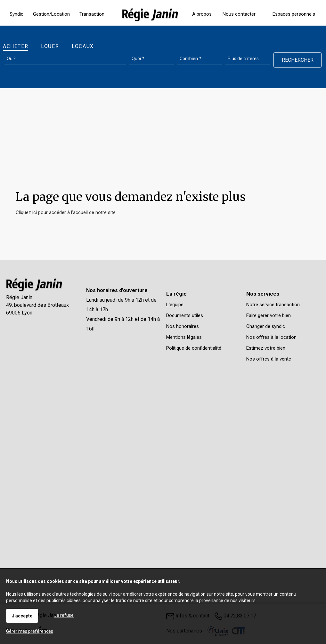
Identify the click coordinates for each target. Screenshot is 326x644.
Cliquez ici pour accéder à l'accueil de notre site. (66, 212)
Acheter (16, 46)
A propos (202, 14)
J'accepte (22, 616)
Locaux (83, 46)
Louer (50, 46)
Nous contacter (239, 14)
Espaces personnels (294, 14)
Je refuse (64, 615)
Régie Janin (19, 297)
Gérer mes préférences (30, 631)
